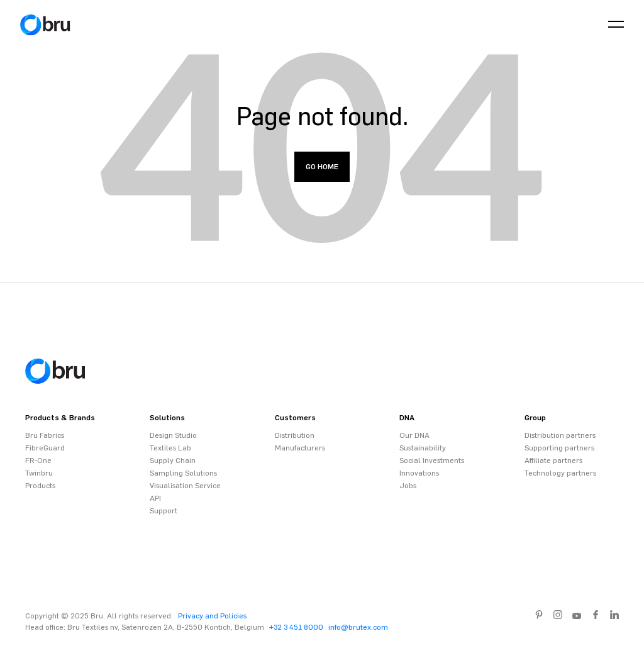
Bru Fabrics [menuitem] (45, 435)
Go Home (322, 167)
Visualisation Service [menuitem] (185, 486)
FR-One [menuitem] (38, 460)
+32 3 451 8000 (296, 627)
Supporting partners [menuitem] (559, 448)
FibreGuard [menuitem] (45, 448)
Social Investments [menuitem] (432, 460)
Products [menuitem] (40, 486)
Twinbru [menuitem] (39, 473)
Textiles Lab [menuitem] (170, 448)
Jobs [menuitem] (408, 486)
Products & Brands (60, 418)
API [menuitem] (155, 498)
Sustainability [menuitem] (423, 448)
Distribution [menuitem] (295, 435)
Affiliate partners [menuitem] (553, 460)
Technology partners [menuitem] (560, 473)
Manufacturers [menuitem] (300, 448)
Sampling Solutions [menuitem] (183, 473)
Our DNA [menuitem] (414, 435)
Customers (295, 418)
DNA (407, 418)
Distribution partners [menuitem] (560, 435)
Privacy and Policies (212, 616)
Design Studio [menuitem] (173, 435)
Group (535, 418)
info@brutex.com (358, 627)
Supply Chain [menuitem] (173, 460)
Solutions (167, 418)
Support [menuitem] (164, 511)
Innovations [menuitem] (419, 473)
